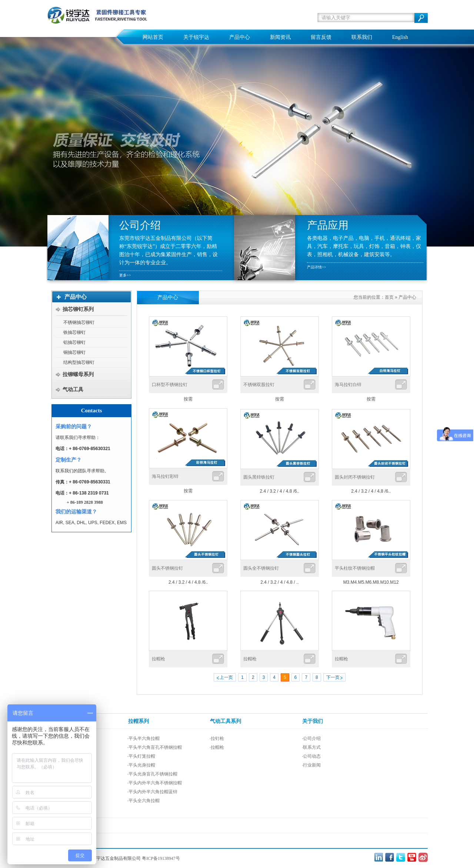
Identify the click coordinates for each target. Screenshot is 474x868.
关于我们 (313, 721)
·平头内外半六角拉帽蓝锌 (152, 792)
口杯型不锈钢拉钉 (170, 385)
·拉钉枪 (217, 738)
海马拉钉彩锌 (165, 476)
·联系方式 (311, 747)
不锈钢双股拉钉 (259, 385)
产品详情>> (316, 267)
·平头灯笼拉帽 (141, 756)
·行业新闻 (311, 765)
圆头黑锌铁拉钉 (259, 477)
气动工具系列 (226, 721)
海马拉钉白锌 (348, 385)
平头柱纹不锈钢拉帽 (355, 568)
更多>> (125, 275)
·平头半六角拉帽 (143, 738)
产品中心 (407, 297)
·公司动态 (311, 756)
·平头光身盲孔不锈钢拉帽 (152, 774)
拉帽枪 (158, 659)
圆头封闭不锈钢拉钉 (355, 477)
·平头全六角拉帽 (143, 801)
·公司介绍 (311, 738)
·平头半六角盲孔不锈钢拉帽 (154, 747)
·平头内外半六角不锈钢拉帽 (154, 783)
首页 (389, 297)
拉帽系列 (138, 721)
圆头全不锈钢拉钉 (261, 568)
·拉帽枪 (217, 747)
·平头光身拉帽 (141, 765)
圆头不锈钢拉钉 (167, 568)
